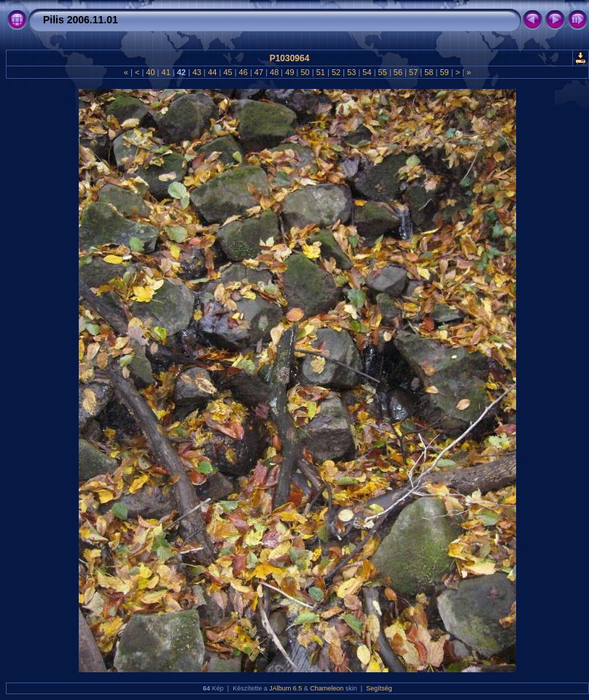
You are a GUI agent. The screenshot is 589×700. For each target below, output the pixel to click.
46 (243, 72)
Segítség (379, 688)
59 (444, 72)
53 (351, 72)
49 (289, 72)
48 (274, 72)
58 (429, 72)
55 (383, 72)
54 (367, 72)
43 (197, 72)
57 (413, 72)
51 (321, 72)
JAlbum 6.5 (285, 688)
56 (398, 72)
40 (150, 72)
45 (227, 72)
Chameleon (327, 688)
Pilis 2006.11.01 (81, 20)
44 (212, 72)
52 (336, 72)
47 (259, 72)
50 (305, 72)
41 (165, 72)
